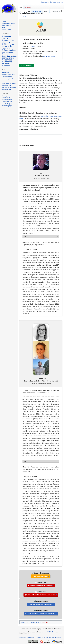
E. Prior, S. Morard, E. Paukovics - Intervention (41, 614)
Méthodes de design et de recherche (8, 46)
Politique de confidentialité (27, 637)
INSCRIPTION (27, 65)
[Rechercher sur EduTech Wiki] (57, 11)
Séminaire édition (35, 622)
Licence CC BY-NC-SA (48, 632)
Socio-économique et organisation (9, 57)
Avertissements (57, 637)
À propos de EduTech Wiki (43, 637)
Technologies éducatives (8, 63)
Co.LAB (24, 16)
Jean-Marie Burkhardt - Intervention (41, 604)
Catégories (24, 622)
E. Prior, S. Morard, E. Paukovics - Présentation (41, 595)
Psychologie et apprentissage (9, 51)
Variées (7, 66)
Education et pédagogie (8, 41)
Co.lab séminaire (49, 56)
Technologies (9, 60)
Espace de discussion (41, 576)
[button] (3, 36)
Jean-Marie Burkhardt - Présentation (41, 585)
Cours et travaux (6, 37)
